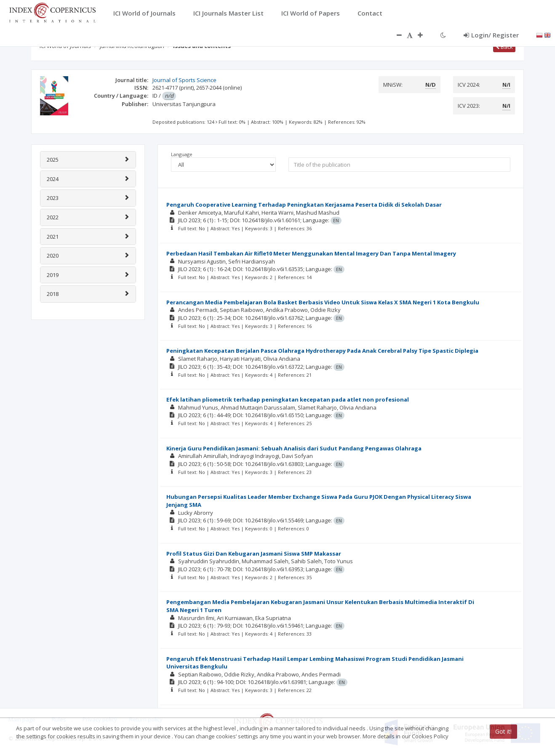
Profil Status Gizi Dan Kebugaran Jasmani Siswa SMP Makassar (254, 554)
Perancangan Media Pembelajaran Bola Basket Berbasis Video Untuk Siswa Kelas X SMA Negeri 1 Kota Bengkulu (323, 302)
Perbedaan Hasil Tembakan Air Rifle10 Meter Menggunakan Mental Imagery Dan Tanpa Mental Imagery (311, 253)
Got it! (503, 731)
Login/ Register (491, 35)
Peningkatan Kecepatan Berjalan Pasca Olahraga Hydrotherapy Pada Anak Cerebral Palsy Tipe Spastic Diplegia (322, 351)
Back (504, 47)
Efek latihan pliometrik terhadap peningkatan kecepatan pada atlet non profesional (288, 399)
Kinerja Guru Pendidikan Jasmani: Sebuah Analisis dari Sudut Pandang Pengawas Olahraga (294, 448)
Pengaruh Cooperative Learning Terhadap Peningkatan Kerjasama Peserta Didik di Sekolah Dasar (304, 205)
